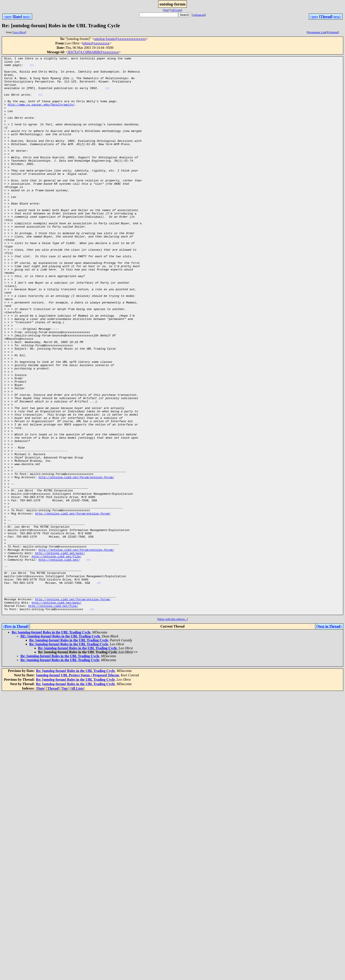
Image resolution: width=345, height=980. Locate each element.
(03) (40, 103)
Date (17, 17)
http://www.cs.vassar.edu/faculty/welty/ (41, 114)
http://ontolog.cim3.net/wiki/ (60, 653)
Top (166, 10)
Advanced (199, 15)
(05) (99, 689)
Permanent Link (317, 32)
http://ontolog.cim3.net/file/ (57, 657)
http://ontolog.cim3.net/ (59, 661)
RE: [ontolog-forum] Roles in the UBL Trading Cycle (60, 748)
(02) (107, 95)
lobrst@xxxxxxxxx (96, 43)
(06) (92, 720)
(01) (32, 67)
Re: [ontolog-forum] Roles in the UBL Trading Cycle (51, 744)
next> (27, 17)
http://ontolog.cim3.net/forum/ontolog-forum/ (76, 562)
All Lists (176, 10)
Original (333, 32)
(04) (88, 661)
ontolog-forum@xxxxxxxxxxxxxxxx (120, 39)
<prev (8, 17)
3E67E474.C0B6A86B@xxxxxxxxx (93, 52)
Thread (326, 17)
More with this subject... (172, 731)
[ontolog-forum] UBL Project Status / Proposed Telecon (78, 787)
